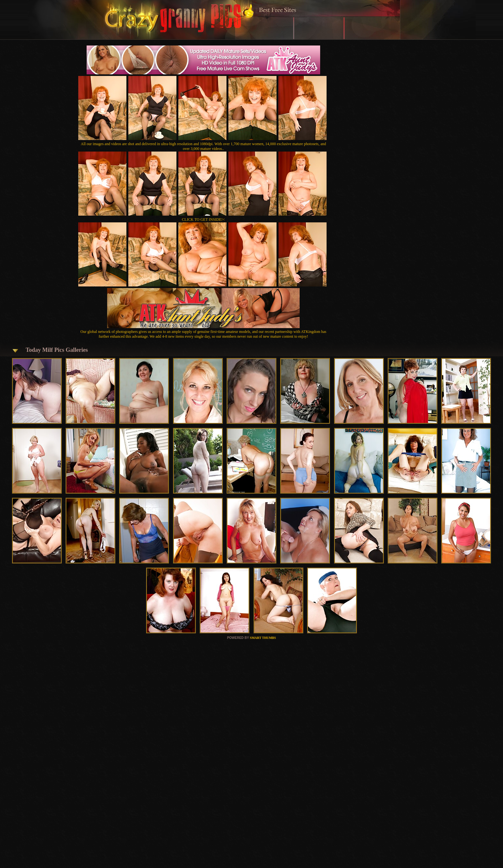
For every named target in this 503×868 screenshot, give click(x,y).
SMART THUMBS (263, 638)
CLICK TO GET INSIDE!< (203, 219)
